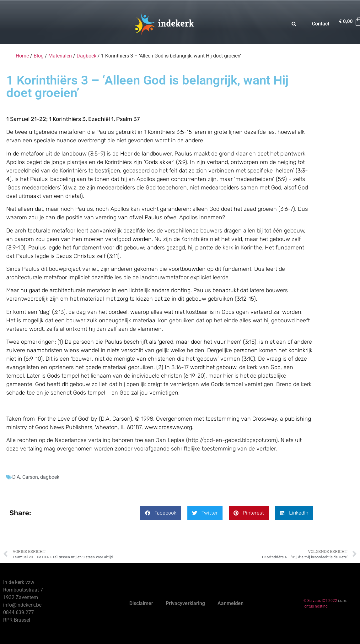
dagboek (50, 477)
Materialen (60, 56)
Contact (321, 24)
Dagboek (86, 56)
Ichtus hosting (316, 606)
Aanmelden (231, 603)
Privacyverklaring (185, 603)
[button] (161, 513)
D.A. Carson (25, 477)
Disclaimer (141, 603)
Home (22, 56)
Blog (39, 56)
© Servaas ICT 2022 (320, 601)
